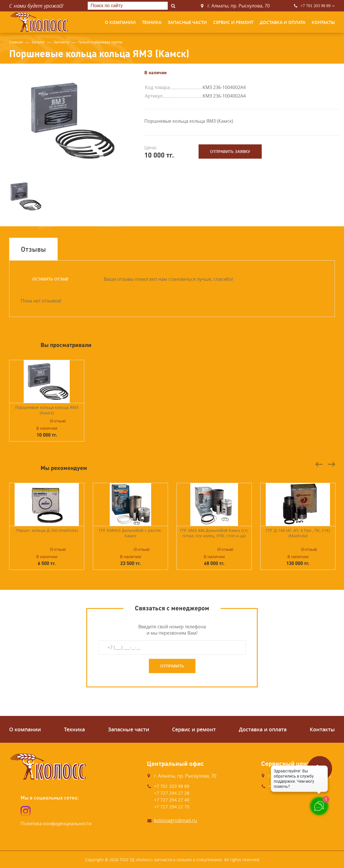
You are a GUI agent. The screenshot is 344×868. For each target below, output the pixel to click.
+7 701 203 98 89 (315, 6)
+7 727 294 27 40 (172, 800)
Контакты (323, 22)
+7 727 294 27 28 (172, 793)
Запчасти (62, 42)
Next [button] (331, 464)
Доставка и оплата (283, 22)
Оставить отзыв (50, 279)
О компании (120, 22)
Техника (152, 22)
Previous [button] (319, 464)
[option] (70, 121)
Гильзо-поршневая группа (100, 42)
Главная (16, 42)
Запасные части (187, 22)
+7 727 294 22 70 (172, 807)
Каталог (38, 42)
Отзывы (33, 249)
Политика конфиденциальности (56, 823)
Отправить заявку (230, 151)
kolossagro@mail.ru (175, 820)
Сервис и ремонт (233, 22)
